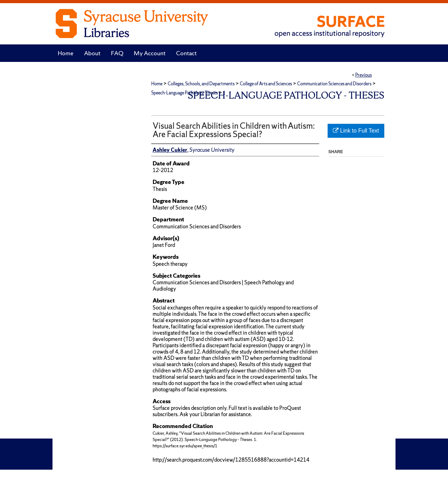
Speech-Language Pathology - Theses (286, 95)
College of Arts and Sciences (266, 84)
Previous (363, 75)
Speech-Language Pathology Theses (184, 93)
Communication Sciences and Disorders (334, 84)
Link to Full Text (356, 131)
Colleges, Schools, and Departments (201, 84)
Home (157, 84)
